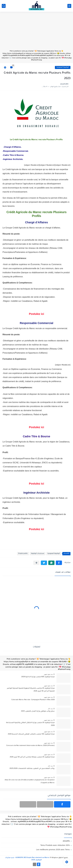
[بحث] (4, 6)
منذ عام (50, 709)
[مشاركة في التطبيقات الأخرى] (36, 563)
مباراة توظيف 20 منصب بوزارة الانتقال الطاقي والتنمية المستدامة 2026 (30, 724)
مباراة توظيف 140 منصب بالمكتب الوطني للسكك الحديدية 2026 (31, 734)
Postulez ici (37, 314)
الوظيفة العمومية (63, 67)
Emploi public (23, 554)
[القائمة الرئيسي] (69, 6)
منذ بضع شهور (48, 674)
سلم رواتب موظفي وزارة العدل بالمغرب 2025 (38, 711)
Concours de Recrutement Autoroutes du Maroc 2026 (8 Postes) (30, 746)
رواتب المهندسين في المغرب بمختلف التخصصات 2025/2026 (32, 769)
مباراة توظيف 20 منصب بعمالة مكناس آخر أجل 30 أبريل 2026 (32, 757)
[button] (59, 563)
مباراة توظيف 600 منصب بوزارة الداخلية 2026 (38, 677)
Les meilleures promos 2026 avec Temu (53, 849)
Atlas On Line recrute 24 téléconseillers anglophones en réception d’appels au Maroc (30, 781)
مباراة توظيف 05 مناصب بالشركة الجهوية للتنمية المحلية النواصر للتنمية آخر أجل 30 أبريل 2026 (31, 690)
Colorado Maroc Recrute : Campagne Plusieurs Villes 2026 (33, 700)
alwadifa (66, 841)
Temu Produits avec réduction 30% (55, 845)
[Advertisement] (36, 32)
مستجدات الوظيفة (38, 554)
